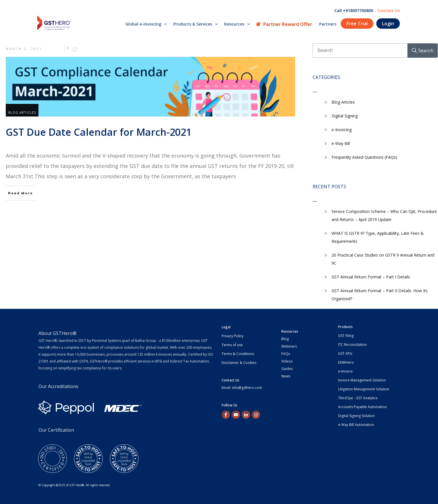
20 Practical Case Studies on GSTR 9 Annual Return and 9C (383, 259)
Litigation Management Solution (364, 389)
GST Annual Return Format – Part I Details (371, 277)
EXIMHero (346, 362)
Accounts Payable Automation (363, 407)
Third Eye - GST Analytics (358, 398)
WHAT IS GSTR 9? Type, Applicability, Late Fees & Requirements (378, 237)
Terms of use (232, 345)
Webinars (289, 346)
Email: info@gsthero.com (242, 388)
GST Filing (346, 336)
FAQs (286, 354)
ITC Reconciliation (352, 345)
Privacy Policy (232, 336)
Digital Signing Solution (356, 416)
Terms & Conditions (238, 354)
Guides (287, 369)
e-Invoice (345, 371)
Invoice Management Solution (362, 380)
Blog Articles (22, 112)
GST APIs (345, 353)
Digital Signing (345, 116)
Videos (287, 361)
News (286, 376)
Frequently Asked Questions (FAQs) (364, 157)
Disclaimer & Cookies (239, 363)
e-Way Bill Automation (356, 425)
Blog (285, 339)
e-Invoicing (342, 130)
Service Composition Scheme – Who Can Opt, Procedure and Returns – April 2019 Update (384, 215)
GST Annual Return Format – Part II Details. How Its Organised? (380, 295)
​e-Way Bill (341, 143)
